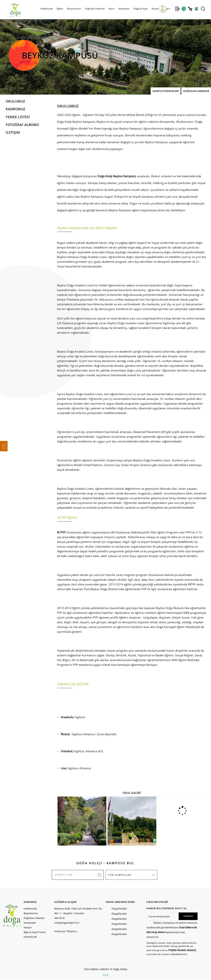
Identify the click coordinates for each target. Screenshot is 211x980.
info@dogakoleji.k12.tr (67, 923)
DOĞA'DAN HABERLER (196, 91)
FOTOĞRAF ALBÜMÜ (22, 125)
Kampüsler (124, 9)
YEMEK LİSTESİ (18, 117)
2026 (106, 975)
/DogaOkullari (119, 909)
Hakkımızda (47, 9)
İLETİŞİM (13, 132)
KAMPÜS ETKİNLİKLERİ (166, 91)
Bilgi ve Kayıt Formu (35, 932)
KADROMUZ (15, 109)
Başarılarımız (74, 9)
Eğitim (60, 9)
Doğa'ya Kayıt (141, 9)
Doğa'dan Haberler (95, 9)
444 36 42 (60, 918)
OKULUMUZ (15, 101)
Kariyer (155, 9)
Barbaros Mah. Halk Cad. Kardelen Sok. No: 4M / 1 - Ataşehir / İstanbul (78, 911)
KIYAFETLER (30, 937)
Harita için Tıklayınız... (66, 931)
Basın (112, 9)
